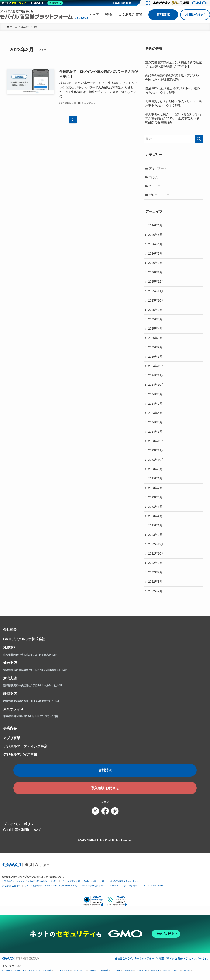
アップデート (158, 168)
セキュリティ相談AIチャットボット (123, 881)
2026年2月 (155, 263)
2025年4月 (155, 329)
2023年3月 (155, 525)
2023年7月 (155, 488)
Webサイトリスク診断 (94, 881)
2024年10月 (156, 385)
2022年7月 (155, 572)
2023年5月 (155, 507)
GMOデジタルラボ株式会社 (24, 639)
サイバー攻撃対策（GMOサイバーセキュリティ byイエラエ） (51, 885)
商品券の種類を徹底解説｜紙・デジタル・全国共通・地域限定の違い (173, 77)
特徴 (109, 15)
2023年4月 (155, 516)
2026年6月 (155, 225)
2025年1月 (155, 357)
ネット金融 (142, 971)
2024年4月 (155, 422)
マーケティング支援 (99, 971)
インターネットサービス (13, 971)
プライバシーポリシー (20, 824)
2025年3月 (155, 338)
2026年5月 (155, 235)
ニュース (155, 186)
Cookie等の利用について (22, 830)
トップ (94, 15)
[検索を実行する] (199, 139)
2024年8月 (155, 394)
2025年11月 (156, 291)
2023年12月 (156, 441)
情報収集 (129, 971)
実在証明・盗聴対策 (11, 885)
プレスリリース (159, 195)
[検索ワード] (173, 139)
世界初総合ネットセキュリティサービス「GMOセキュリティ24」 (30, 881)
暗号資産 (155, 971)
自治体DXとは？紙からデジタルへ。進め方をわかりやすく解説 (173, 90)
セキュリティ (80, 971)
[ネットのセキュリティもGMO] (33, 3)
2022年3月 (155, 582)
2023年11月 (156, 450)
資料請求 (163, 15)
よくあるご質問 (130, 15)
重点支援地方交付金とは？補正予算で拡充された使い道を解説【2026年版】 (173, 64)
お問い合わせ (195, 15)
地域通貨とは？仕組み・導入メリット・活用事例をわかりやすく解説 (173, 103)
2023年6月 (155, 497)
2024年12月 (156, 366)
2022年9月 (155, 563)
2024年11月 (156, 375)
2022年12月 (156, 544)
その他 (187, 971)
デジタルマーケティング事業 (25, 746)
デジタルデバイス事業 (20, 755)
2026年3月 (155, 253)
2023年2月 (155, 535)
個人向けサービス (172, 971)
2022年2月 (155, 591)
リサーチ (116, 971)
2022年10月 (156, 553)
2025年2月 (155, 347)
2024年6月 (155, 413)
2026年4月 (155, 244)
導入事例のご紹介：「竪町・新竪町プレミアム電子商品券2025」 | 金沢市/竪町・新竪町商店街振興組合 (173, 119)
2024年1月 (155, 432)
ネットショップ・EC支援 (40, 971)
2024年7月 (155, 404)
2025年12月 (156, 282)
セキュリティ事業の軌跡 (152, 885)
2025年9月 (155, 310)
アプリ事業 (12, 738)
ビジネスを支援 (63, 971)
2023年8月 (155, 478)
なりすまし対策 (130, 885)
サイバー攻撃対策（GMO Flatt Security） (100, 885)
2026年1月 (155, 272)
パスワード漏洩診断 (71, 881)
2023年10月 (156, 460)
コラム (154, 177)
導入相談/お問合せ (105, 788)
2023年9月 (155, 469)
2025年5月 (155, 319)
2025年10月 (156, 300)
